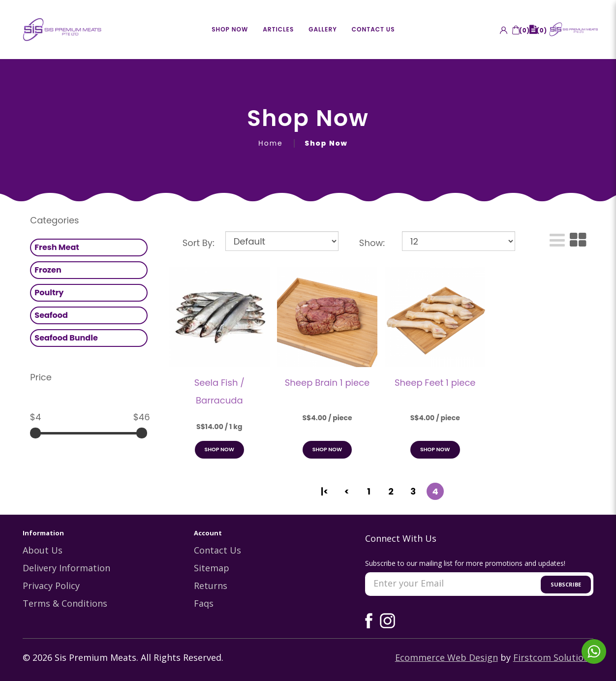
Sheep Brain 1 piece (327, 383)
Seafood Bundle (66, 338)
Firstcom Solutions (553, 658)
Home (271, 143)
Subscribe (566, 585)
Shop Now (326, 143)
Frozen (48, 270)
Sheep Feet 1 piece (435, 383)
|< (324, 491)
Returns (211, 587)
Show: (372, 243)
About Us (43, 551)
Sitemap (212, 569)
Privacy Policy (51, 587)
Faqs (204, 604)
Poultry (49, 293)
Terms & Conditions (65, 604)
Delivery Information (66, 569)
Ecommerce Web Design (447, 658)
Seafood (51, 315)
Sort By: (199, 243)
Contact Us (217, 551)
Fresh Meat (57, 247)
